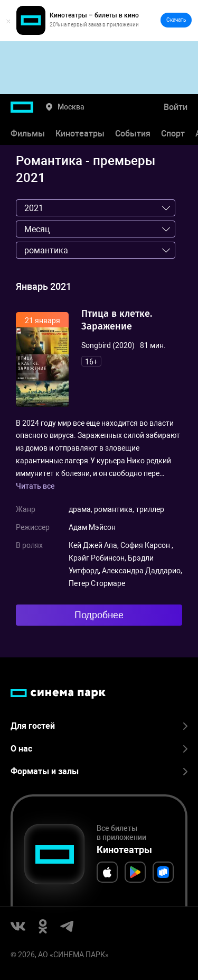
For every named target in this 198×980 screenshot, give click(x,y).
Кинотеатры (80, 134)
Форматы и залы (99, 771)
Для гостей (99, 726)
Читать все (35, 486)
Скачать (176, 20)
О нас (99, 749)
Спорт (173, 134)
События (133, 134)
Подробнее (99, 615)
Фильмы (28, 134)
